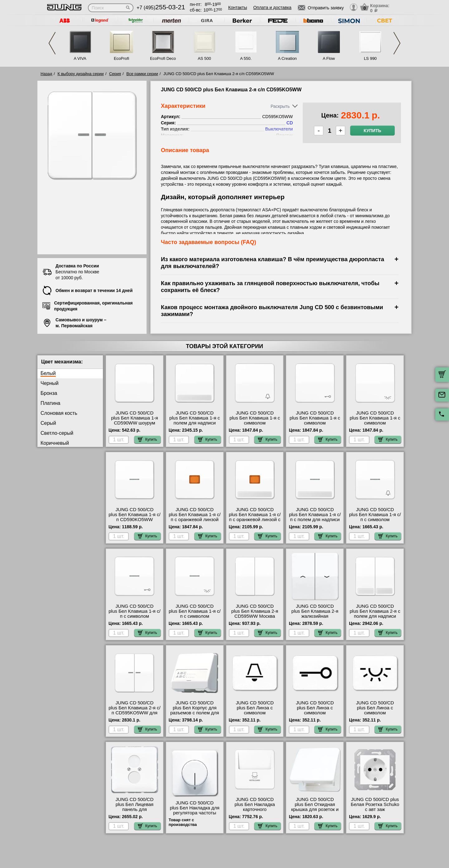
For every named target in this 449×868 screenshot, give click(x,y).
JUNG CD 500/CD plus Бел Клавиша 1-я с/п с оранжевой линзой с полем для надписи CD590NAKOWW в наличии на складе (255, 522)
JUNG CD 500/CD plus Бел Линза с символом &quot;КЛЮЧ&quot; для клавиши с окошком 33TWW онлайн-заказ (315, 715)
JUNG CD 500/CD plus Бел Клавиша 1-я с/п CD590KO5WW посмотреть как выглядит (134, 520)
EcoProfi (121, 58)
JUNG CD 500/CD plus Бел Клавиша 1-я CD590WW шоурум (134, 418)
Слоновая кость (59, 413)
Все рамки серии (142, 74)
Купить (372, 131)
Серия (115, 74)
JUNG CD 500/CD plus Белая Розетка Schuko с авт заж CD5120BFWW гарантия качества (375, 809)
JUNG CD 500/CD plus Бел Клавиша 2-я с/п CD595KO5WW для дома (134, 710)
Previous (52, 43)
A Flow (329, 58)
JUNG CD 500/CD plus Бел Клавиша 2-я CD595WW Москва (255, 611)
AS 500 (204, 58)
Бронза (49, 393)
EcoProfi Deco (163, 58)
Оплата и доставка (272, 7)
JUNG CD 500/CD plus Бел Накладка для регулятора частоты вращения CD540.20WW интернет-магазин (195, 815)
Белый (48, 373)
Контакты (238, 7)
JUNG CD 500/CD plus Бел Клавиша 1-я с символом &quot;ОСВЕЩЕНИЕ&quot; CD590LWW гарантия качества (375, 425)
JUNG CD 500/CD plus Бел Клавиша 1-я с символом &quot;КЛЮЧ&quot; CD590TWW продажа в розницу (315, 425)
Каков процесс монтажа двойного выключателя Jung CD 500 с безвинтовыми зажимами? (272, 311)
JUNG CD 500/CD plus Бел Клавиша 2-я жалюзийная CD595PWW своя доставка (315, 616)
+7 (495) (161, 8)
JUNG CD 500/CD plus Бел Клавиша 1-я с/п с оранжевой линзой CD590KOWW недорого (195, 517)
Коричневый (55, 443)
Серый (48, 423)
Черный (50, 383)
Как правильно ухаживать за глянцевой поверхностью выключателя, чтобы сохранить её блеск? (270, 287)
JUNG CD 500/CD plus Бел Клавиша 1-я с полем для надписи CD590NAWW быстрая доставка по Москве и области (195, 425)
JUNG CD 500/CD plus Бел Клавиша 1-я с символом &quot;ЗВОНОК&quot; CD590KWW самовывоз (255, 423)
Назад (46, 74)
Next (397, 43)
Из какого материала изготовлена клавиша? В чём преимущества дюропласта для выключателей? (273, 263)
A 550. (246, 58)
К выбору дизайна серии (81, 74)
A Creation (287, 58)
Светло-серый (57, 433)
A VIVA (80, 58)
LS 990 (370, 58)
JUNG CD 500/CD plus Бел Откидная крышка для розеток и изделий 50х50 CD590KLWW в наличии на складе (315, 812)
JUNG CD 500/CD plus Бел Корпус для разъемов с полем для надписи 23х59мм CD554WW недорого (195, 713)
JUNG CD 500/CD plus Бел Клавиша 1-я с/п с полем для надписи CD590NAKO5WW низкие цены (315, 520)
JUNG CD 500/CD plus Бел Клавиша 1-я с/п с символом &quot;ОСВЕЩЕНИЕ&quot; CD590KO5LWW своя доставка (195, 619)
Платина (50, 403)
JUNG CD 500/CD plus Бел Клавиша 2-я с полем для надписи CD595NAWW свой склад (375, 616)
